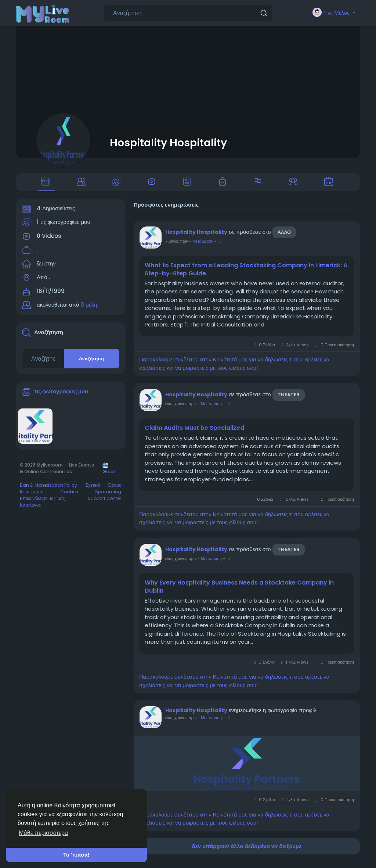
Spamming (108, 498)
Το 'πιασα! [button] (76, 855)
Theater (289, 401)
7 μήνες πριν (177, 247)
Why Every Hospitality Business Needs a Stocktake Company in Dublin (239, 593)
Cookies (69, 498)
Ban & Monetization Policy (48, 491)
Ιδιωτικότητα (32, 498)
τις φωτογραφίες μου (61, 397)
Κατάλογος (30, 511)
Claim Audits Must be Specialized (194, 434)
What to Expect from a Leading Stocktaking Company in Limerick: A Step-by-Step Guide (246, 275)
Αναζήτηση (91, 365)
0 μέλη (89, 311)
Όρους (115, 491)
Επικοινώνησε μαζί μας (42, 504)
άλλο (284, 238)
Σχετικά (93, 491)
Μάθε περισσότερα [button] (43, 833)
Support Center (104, 504)
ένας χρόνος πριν (181, 410)
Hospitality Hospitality (168, 143)
